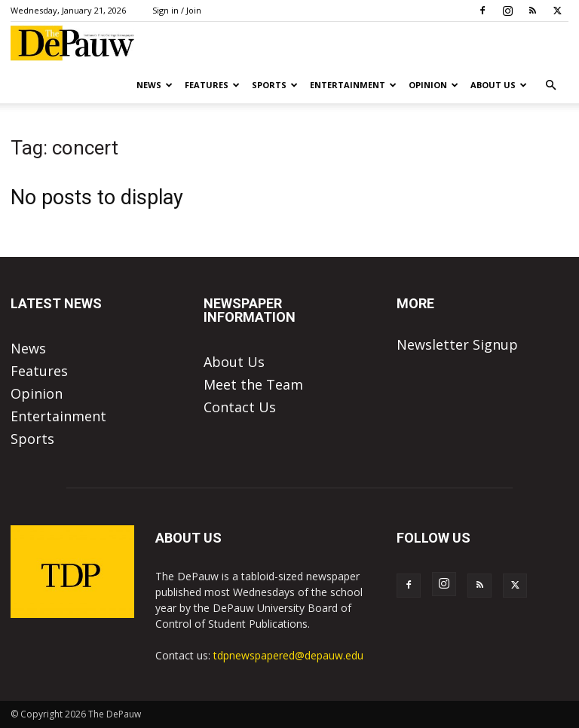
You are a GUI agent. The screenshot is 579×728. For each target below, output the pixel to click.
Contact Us (240, 407)
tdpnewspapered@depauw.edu (288, 655)
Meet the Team (253, 384)
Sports (275, 85)
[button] (550, 84)
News (155, 85)
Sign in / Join (177, 10)
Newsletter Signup (457, 344)
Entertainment (353, 85)
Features (212, 85)
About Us (499, 85)
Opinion (433, 85)
